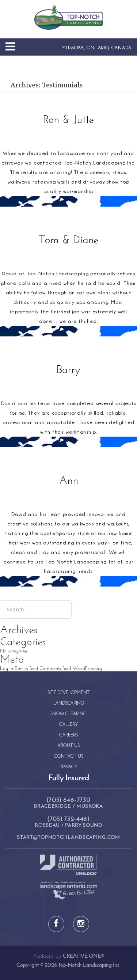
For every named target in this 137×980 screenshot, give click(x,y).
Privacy (69, 766)
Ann (69, 481)
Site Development (69, 692)
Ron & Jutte (69, 120)
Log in (7, 669)
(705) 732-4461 (68, 819)
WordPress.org (87, 669)
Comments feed (55, 669)
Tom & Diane (69, 240)
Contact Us (69, 756)
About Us (69, 745)
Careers (68, 734)
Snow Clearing (68, 713)
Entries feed (26, 669)
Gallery (69, 724)
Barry (68, 370)
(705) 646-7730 (69, 800)
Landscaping (69, 703)
